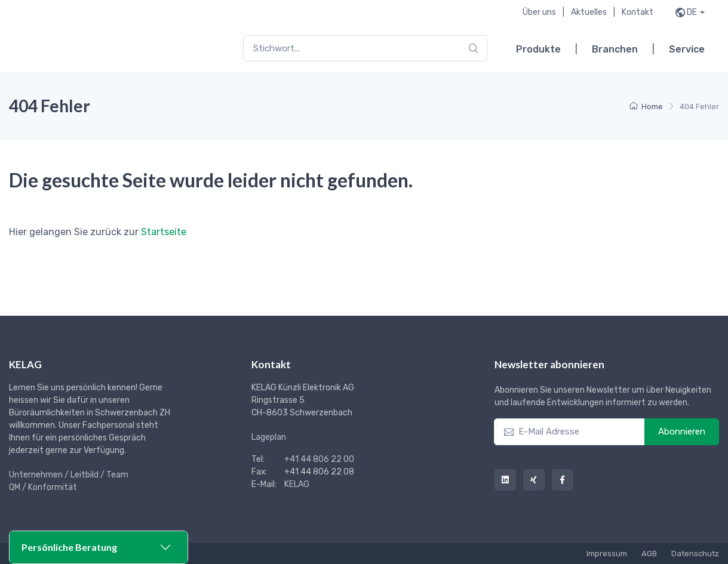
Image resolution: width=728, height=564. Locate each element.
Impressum (607, 554)
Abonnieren (682, 432)
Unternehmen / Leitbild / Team (69, 475)
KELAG (297, 484)
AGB (649, 554)
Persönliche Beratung (69, 547)
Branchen (615, 49)
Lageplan (269, 437)
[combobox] (365, 49)
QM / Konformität (43, 487)
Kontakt (638, 12)
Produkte (538, 49)
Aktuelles (589, 12)
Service (687, 49)
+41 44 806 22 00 (319, 459)
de (692, 12)
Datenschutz (695, 554)
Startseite (164, 232)
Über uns (539, 12)
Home (646, 107)
